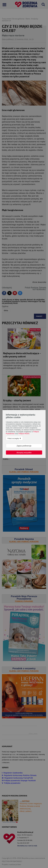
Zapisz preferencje (24, 446)
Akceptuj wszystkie (24, 453)
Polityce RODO (24, 434)
